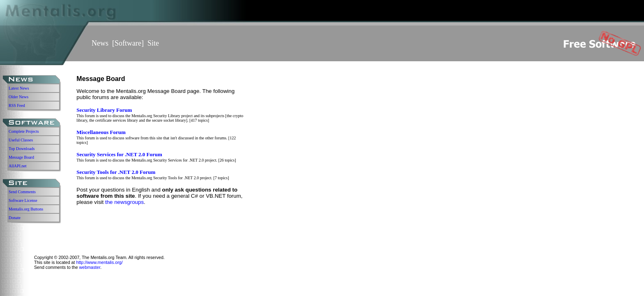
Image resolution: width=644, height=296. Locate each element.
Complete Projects (24, 131)
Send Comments (22, 192)
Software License (23, 200)
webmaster (90, 267)
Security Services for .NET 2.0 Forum (119, 154)
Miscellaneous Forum (101, 132)
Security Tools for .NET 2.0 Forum (116, 172)
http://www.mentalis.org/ (99, 262)
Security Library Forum (104, 110)
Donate (15, 218)
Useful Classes (21, 140)
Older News (18, 97)
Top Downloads (22, 149)
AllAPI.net (18, 166)
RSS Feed (17, 105)
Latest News (19, 88)
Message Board (21, 157)
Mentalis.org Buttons (26, 209)
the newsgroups (124, 202)
